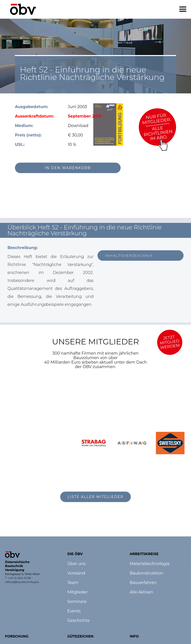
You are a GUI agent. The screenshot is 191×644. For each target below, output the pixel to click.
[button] (183, 9)
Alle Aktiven (141, 592)
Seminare (77, 602)
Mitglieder (78, 592)
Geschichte (78, 621)
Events (74, 611)
